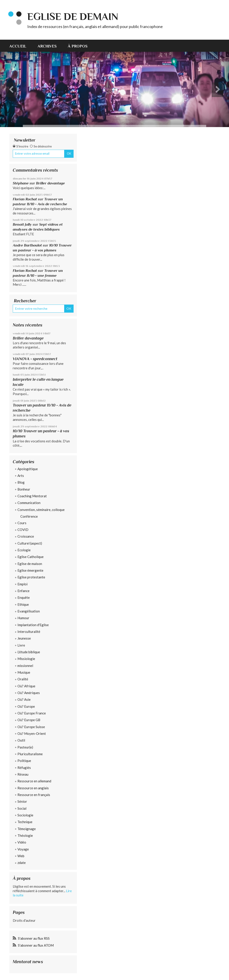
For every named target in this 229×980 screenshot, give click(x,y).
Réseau (23, 774)
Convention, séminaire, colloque (41, 510)
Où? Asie (24, 699)
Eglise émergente (30, 570)
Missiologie (26, 659)
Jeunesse (24, 638)
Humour (23, 618)
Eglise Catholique (31, 557)
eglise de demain (73, 16)
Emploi (22, 584)
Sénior (22, 801)
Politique (24, 761)
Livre (21, 645)
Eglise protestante (31, 577)
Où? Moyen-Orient (32, 733)
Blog (21, 482)
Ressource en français (34, 795)
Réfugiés (24, 768)
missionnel (25, 666)
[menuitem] (21, 46)
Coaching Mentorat (32, 496)
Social (22, 808)
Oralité (23, 679)
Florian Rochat (25, 199)
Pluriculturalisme (30, 754)
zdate (22, 863)
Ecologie (24, 550)
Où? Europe (26, 706)
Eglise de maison (30, 564)
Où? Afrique (26, 686)
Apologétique (28, 469)
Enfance (23, 591)
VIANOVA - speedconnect (35, 359)
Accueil (18, 46)
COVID (23, 530)
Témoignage (27, 829)
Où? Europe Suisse (31, 727)
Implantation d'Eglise (33, 625)
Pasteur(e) (25, 747)
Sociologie (25, 815)
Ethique (23, 604)
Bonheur (24, 489)
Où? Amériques (29, 693)
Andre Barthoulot (27, 245)
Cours (22, 523)
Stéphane (21, 183)
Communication (29, 503)
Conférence (29, 516)
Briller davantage (50, 183)
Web (21, 856)
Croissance (26, 536)
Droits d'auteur (24, 920)
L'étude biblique (29, 652)
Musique (24, 672)
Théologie (25, 835)
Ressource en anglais (33, 788)
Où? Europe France (32, 713)
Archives (47, 46)
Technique (25, 822)
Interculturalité (29, 632)
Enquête (24, 597)
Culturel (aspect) (30, 543)
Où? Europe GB (29, 720)
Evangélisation (29, 611)
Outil (21, 740)
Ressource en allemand (34, 781)
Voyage (23, 849)
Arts (21, 476)
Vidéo (22, 842)
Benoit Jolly (22, 224)
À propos (78, 46)
